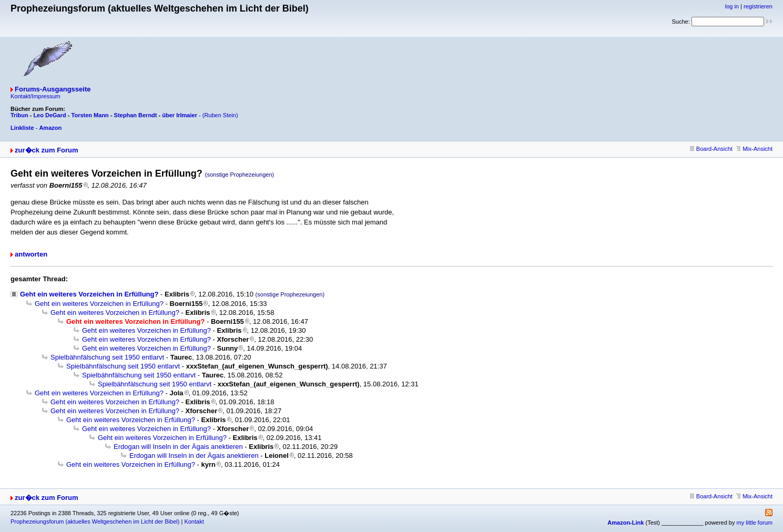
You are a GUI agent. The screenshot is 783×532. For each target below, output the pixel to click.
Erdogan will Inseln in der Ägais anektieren (178, 447)
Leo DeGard (49, 115)
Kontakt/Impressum (35, 96)
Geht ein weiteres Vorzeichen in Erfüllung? (89, 294)
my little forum (755, 523)
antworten (31, 254)
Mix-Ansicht (754, 149)
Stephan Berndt (136, 115)
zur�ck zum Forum (47, 150)
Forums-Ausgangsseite (53, 89)
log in (732, 6)
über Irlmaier (180, 115)
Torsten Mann (90, 115)
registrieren (758, 6)
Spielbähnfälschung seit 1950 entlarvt (107, 357)
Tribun (19, 115)
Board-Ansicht (711, 149)
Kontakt (194, 521)
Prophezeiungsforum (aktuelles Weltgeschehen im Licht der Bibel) (95, 521)
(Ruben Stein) (220, 115)
